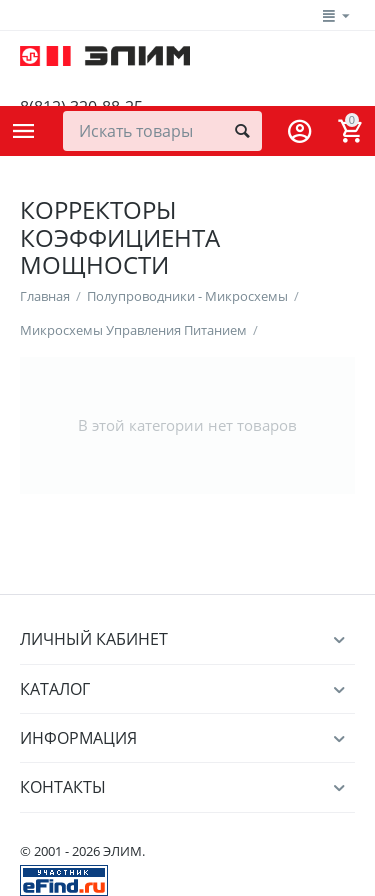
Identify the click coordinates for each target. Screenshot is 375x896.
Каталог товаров (24, 131)
